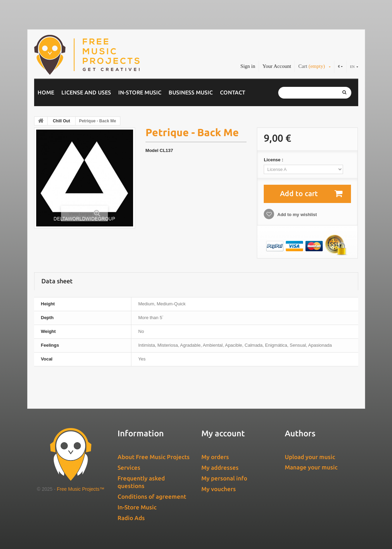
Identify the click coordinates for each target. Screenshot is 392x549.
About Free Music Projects (154, 457)
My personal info (224, 478)
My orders (215, 457)
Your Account (277, 66)
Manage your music (311, 467)
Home (46, 92)
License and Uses (86, 92)
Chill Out (61, 121)
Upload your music (310, 457)
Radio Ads (131, 518)
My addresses (220, 467)
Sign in (248, 66)
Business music (191, 92)
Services (129, 467)
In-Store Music (140, 92)
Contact (233, 92)
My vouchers (219, 489)
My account (223, 433)
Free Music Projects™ (81, 489)
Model (152, 150)
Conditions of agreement (152, 496)
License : (274, 160)
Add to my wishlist (296, 215)
